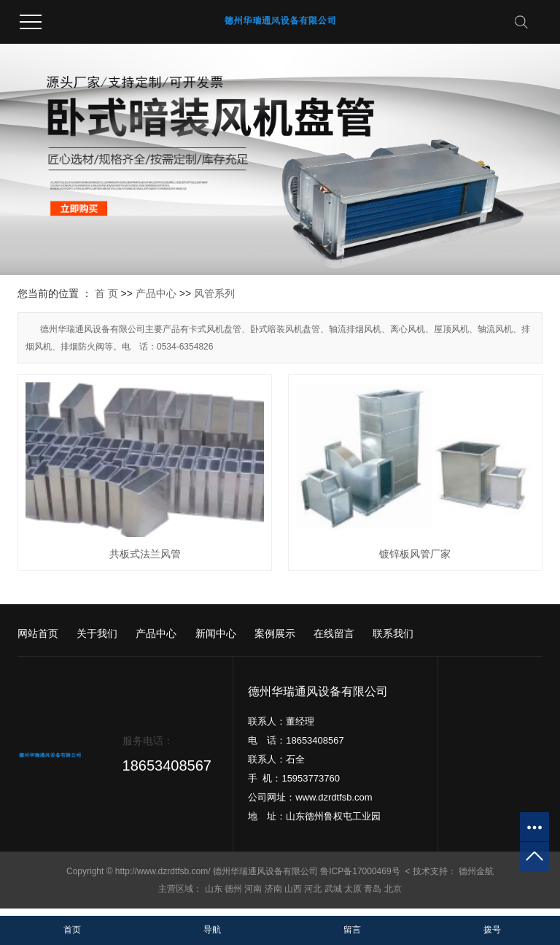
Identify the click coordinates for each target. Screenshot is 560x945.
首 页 (106, 293)
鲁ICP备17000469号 (360, 871)
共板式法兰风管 (145, 554)
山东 (214, 889)
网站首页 (38, 633)
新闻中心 (216, 633)
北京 (393, 889)
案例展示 (275, 633)
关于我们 (97, 633)
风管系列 (214, 293)
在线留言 (334, 633)
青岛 (373, 889)
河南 (253, 889)
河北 (313, 889)
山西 (293, 889)
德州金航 (476, 871)
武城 (333, 889)
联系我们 (393, 633)
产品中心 (156, 293)
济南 (273, 889)
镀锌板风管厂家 (415, 554)
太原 (353, 889)
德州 (233, 889)
